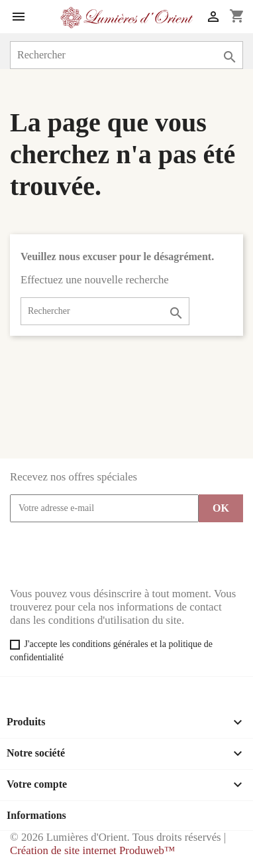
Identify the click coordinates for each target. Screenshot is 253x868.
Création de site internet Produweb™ (92, 850)
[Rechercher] (126, 55)
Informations (36, 815)
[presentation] (111, 555)
